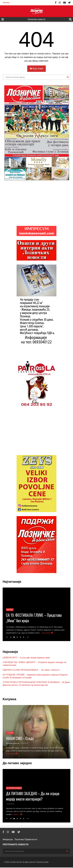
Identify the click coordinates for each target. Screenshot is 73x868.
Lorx (47, 863)
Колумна (10, 733)
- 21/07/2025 (10, 804)
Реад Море (47, 633)
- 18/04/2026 (24, 744)
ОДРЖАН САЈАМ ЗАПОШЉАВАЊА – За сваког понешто (31, 670)
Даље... (18, 815)
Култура (10, 610)
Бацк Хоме (36, 69)
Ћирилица (6, 3)
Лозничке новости (36, 19)
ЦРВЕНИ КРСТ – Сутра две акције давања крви (26, 658)
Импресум (8, 840)
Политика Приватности (26, 840)
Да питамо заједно (14, 789)
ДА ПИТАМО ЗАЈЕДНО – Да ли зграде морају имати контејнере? (33, 797)
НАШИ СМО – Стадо (20, 739)
